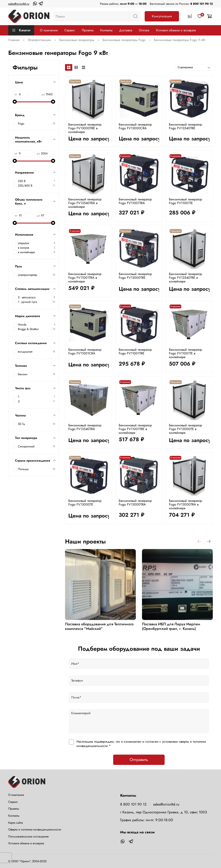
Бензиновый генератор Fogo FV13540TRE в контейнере (186, 278)
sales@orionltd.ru (19, 4)
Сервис (70, 30)
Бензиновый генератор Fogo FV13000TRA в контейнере (186, 504)
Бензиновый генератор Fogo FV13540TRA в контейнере (85, 203)
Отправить (139, 760)
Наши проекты (85, 541)
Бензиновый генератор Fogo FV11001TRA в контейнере (85, 278)
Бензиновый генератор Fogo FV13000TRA (135, 503)
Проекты (88, 30)
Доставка (126, 30)
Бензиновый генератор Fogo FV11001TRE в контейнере (135, 429)
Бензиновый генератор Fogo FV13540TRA (85, 427)
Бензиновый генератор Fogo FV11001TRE (135, 351)
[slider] (15, 102)
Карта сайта (16, 823)
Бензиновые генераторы (77, 40)
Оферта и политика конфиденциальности (35, 829)
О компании (49, 30)
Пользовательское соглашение (28, 836)
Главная (14, 40)
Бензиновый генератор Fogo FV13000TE (85, 503)
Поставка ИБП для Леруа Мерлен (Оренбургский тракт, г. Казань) (171, 626)
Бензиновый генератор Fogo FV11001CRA (85, 351)
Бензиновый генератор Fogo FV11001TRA (135, 201)
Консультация (162, 16)
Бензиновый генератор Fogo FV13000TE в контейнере (186, 429)
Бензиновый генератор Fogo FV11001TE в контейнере (186, 353)
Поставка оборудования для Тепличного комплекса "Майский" (99, 626)
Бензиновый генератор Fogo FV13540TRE (186, 126)
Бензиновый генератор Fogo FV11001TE (186, 201)
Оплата (144, 30)
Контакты (106, 30)
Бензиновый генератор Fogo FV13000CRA (135, 126)
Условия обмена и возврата (176, 30)
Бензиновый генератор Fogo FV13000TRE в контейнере (85, 128)
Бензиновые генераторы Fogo (124, 40)
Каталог (21, 30)
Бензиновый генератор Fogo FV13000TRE (135, 276)
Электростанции (39, 40)
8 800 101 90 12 (202, 4)
